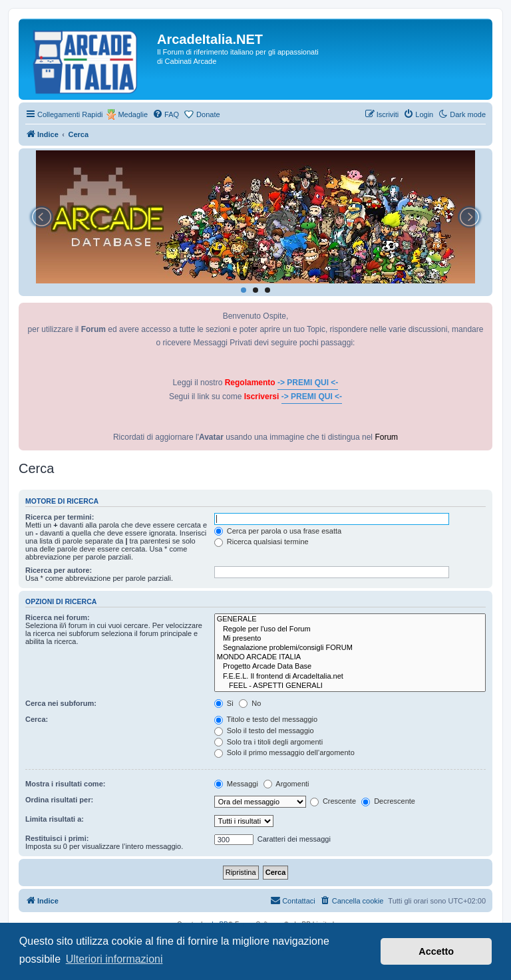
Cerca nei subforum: (61, 703)
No (250, 703)
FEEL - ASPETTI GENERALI (350, 686)
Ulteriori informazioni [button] (114, 959)
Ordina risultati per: (59, 800)
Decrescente (388, 801)
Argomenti (286, 784)
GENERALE (350, 619)
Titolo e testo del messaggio (266, 719)
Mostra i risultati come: (65, 784)
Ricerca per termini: (60, 517)
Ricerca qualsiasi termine (261, 542)
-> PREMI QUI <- (308, 383)
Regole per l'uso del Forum (350, 629)
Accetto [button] (436, 951)
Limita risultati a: (55, 819)
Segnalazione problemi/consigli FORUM (350, 648)
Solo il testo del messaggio (264, 731)
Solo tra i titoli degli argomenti (268, 742)
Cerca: (37, 719)
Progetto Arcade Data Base (350, 667)
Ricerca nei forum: (58, 617)
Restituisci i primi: (57, 838)
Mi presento (350, 639)
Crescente (333, 801)
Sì (224, 703)
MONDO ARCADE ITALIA (350, 657)
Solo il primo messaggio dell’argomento (284, 752)
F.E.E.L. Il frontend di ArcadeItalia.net (350, 677)
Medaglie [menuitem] (133, 114)
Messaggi (236, 784)
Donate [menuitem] (208, 114)
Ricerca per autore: (59, 570)
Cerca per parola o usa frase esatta (278, 531)
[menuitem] (166, 114)
